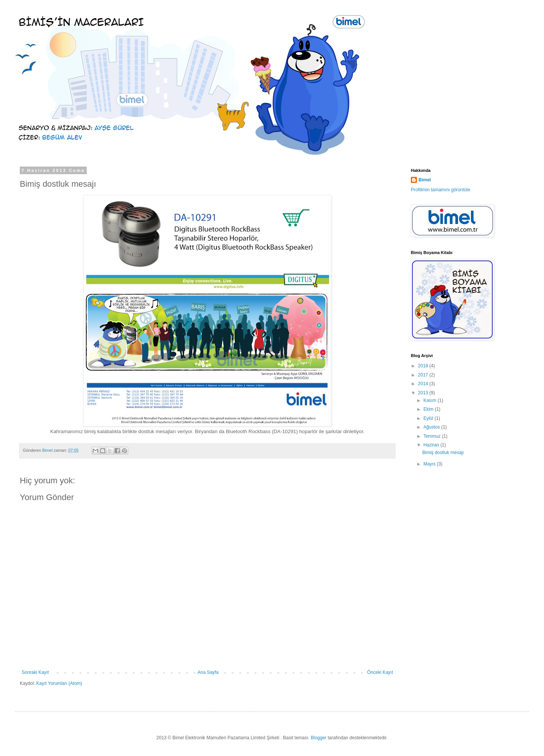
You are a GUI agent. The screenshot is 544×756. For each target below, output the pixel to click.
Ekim (429, 409)
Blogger (319, 738)
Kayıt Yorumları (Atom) (59, 683)
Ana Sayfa (208, 672)
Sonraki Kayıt (35, 672)
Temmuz (433, 436)
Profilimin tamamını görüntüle (441, 190)
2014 (424, 384)
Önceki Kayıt (380, 672)
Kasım (430, 400)
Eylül (429, 418)
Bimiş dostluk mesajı (443, 453)
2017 (424, 375)
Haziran (432, 445)
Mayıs (430, 464)
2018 (424, 366)
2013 (424, 393)
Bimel (425, 180)
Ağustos (432, 427)
